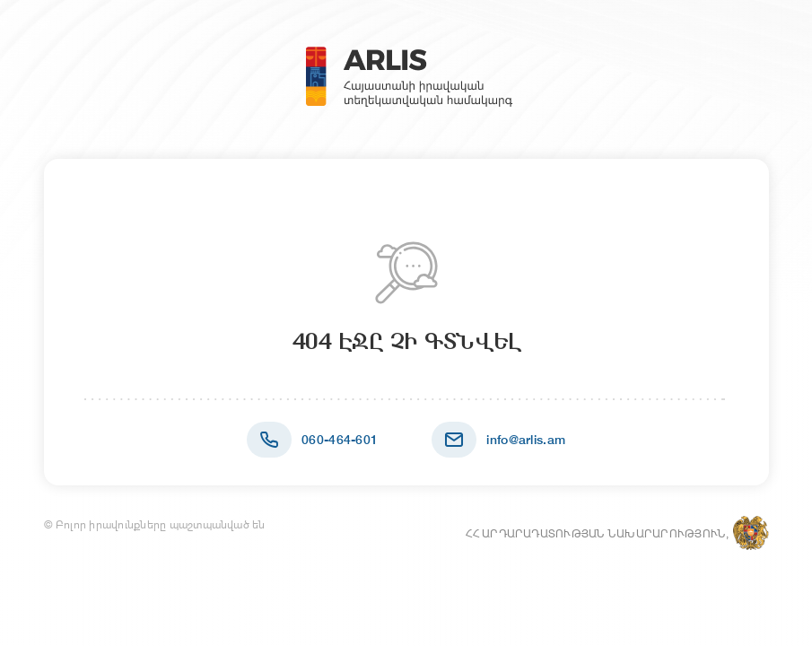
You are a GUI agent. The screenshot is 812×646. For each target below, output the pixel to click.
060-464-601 (340, 440)
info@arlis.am (526, 440)
